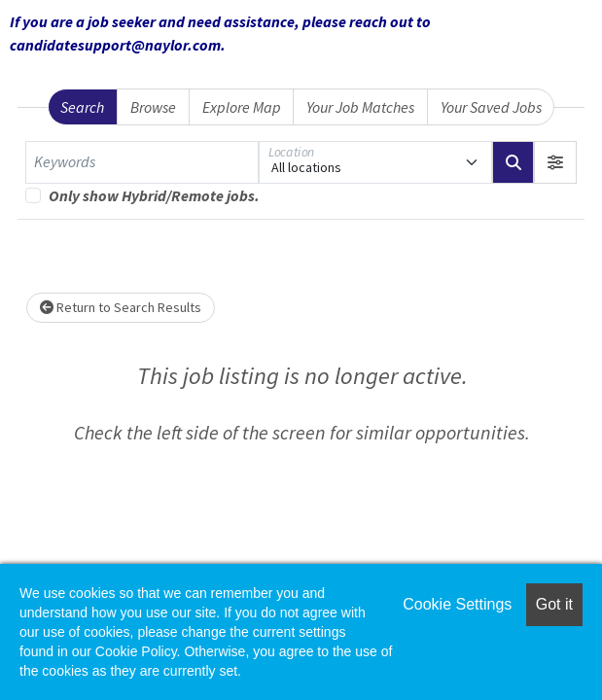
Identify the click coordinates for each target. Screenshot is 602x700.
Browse (153, 107)
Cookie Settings (457, 604)
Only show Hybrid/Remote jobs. (154, 195)
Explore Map (242, 107)
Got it (554, 604)
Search (82, 107)
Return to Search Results (121, 307)
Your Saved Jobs (491, 107)
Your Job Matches (360, 107)
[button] (555, 162)
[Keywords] (142, 162)
